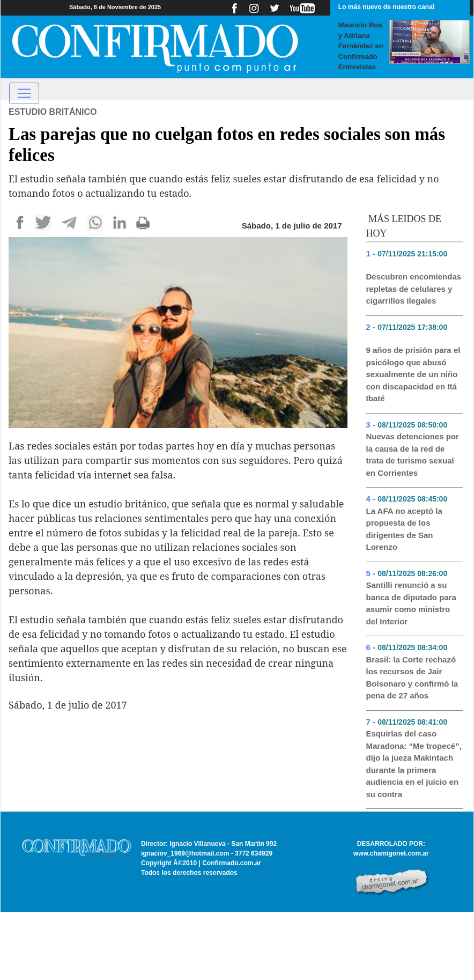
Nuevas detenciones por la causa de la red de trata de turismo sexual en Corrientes (413, 455)
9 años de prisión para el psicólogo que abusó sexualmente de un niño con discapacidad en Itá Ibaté (413, 374)
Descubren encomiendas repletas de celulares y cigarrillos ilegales (414, 289)
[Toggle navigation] (24, 93)
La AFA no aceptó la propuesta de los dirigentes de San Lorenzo (404, 529)
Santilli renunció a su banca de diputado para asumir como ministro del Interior (411, 603)
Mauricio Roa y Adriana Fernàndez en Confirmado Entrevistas (361, 46)
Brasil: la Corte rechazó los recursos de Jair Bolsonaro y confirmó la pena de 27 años (412, 678)
